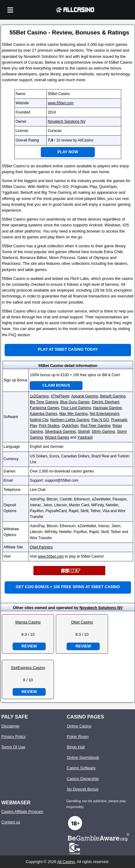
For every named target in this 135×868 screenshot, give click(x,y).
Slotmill (84, 432)
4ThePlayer (60, 396)
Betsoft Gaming (113, 396)
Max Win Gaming (73, 414)
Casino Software (81, 768)
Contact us (11, 822)
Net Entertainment (104, 414)
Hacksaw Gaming (107, 408)
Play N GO (100, 420)
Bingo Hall (76, 747)
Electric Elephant (106, 402)
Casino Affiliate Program (22, 812)
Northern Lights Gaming (70, 420)
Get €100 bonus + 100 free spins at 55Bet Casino (68, 587)
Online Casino (79, 726)
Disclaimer (10, 726)
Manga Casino (28, 622)
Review (29, 646)
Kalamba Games (43, 414)
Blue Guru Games (75, 402)
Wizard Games (57, 437)
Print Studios (49, 426)
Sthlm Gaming (103, 432)
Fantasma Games (44, 408)
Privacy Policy (13, 737)
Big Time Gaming (44, 402)
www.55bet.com (61, 103)
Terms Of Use (13, 747)
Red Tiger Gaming (96, 426)
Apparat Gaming (85, 396)
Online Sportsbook (83, 757)
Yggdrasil (85, 437)
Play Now (68, 152)
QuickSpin (70, 426)
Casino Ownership (83, 779)
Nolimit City (39, 420)
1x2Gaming (39, 396)
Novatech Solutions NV (66, 121)
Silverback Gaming (60, 432)
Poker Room (78, 737)
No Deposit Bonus (83, 789)
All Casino (66, 862)
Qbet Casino (82, 622)
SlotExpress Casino (28, 668)
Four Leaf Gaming (76, 408)
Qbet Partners (41, 547)
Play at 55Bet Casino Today (68, 349)
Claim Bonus (56, 385)
